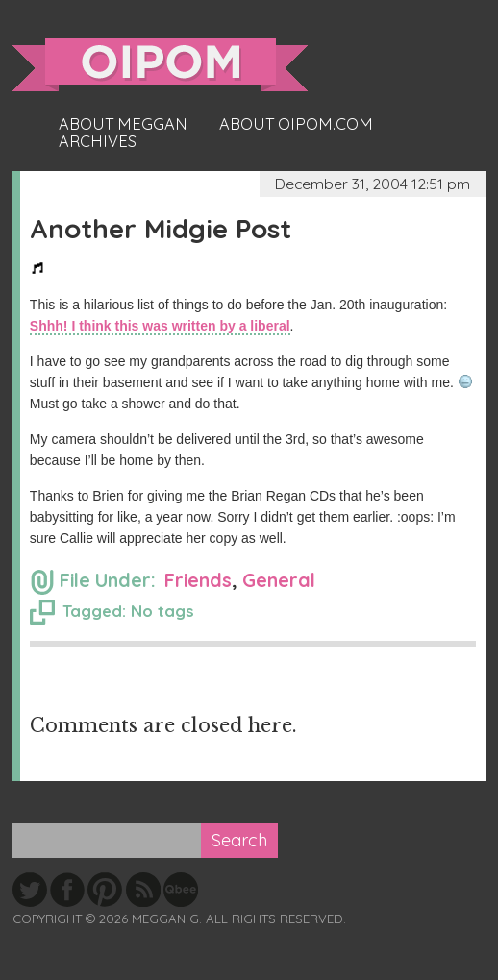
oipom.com (160, 65)
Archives (98, 141)
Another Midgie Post (161, 228)
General (279, 580)
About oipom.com (296, 124)
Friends (198, 580)
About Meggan (123, 124)
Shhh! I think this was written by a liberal (160, 326)
